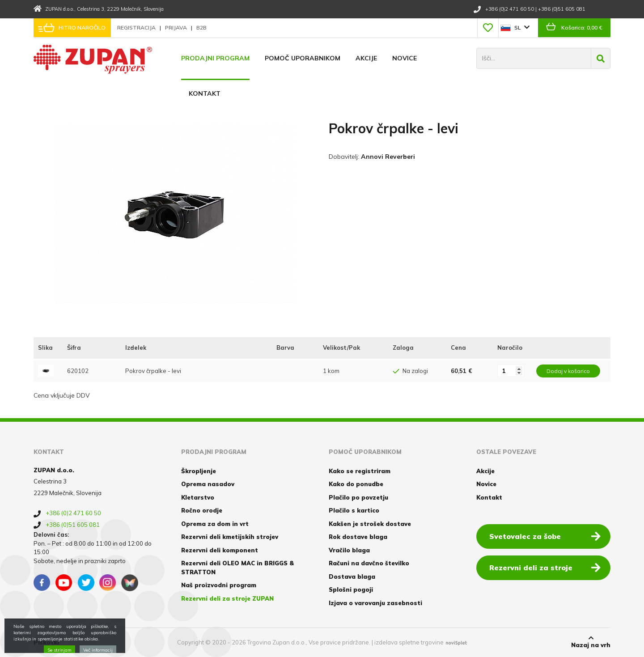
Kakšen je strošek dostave (370, 524)
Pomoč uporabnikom (303, 58)
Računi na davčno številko (369, 563)
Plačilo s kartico (354, 510)
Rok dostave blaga (358, 537)
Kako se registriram (360, 471)
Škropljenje (199, 471)
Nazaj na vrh (591, 642)
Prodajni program (215, 58)
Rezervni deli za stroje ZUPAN (227, 598)
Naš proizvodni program (219, 585)
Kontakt (205, 93)
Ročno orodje (202, 510)
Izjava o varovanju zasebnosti (375, 603)
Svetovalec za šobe (545, 536)
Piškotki (46, 642)
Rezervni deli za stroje (545, 567)
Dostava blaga (352, 576)
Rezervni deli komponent (220, 550)
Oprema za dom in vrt (215, 524)
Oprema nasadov (208, 484)
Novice (405, 58)
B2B (201, 28)
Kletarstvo (198, 497)
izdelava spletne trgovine (409, 642)
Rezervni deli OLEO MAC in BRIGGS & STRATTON (237, 568)
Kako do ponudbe (356, 484)
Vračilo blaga (349, 550)
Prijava (177, 28)
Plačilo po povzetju (358, 497)
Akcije (366, 58)
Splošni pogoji (351, 589)
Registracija (137, 28)
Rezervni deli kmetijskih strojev (230, 537)
